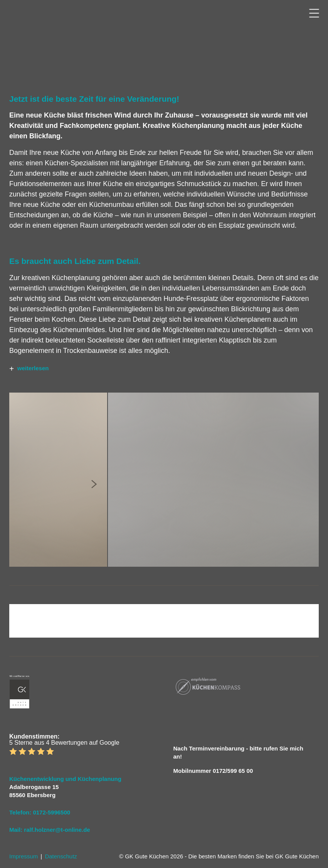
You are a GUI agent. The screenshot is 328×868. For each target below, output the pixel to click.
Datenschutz (61, 856)
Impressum (24, 856)
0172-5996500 (51, 812)
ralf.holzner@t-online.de (57, 830)
